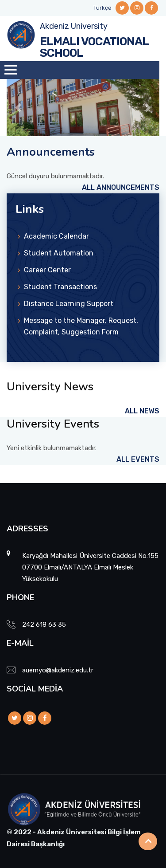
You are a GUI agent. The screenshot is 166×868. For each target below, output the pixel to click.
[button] (18, 108)
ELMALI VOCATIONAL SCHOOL (94, 47)
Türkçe (102, 8)
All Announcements (121, 187)
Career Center (47, 270)
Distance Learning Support (69, 304)
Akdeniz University (74, 26)
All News (142, 411)
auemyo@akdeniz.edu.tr (58, 670)
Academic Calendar (56, 236)
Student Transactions (60, 287)
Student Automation (59, 253)
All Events (138, 459)
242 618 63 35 (44, 624)
